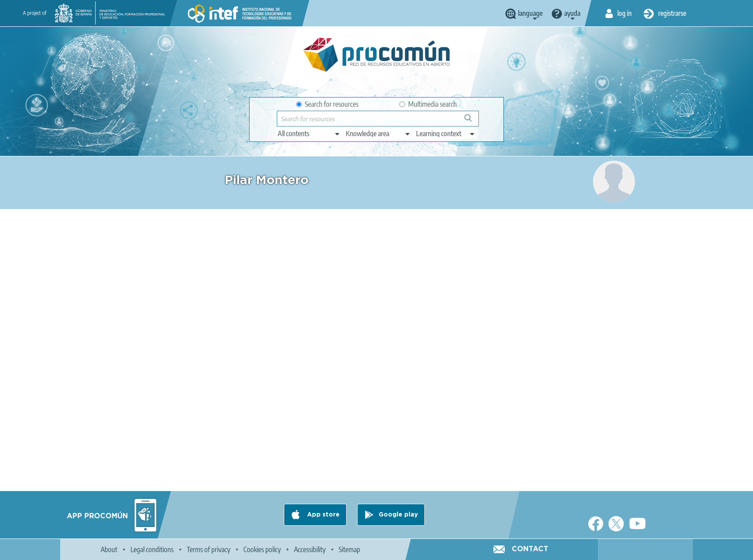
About (109, 549)
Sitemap (349, 549)
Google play (398, 515)
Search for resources (327, 104)
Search (472, 121)
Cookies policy (262, 549)
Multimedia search (428, 104)
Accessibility (310, 549)
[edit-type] (309, 134)
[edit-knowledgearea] (378, 134)
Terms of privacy (208, 549)
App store (322, 515)
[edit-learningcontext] (446, 134)
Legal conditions (152, 549)
